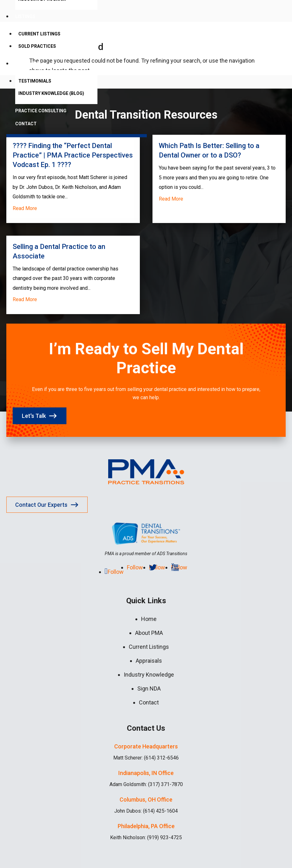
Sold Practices (37, 46)
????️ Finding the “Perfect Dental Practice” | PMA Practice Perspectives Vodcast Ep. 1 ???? (73, 155)
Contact (26, 124)
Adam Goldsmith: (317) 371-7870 (146, 784)
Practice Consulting (41, 111)
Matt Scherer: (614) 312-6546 (146, 758)
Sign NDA (149, 688)
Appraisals (149, 661)
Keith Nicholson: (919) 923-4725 (146, 837)
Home (149, 619)
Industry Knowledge (149, 675)
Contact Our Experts (42, 505)
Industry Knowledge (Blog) (51, 93)
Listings (25, 16)
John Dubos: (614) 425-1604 (146, 811)
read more (25, 208)
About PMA (28, 64)
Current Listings (39, 34)
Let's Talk (34, 416)
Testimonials (35, 81)
